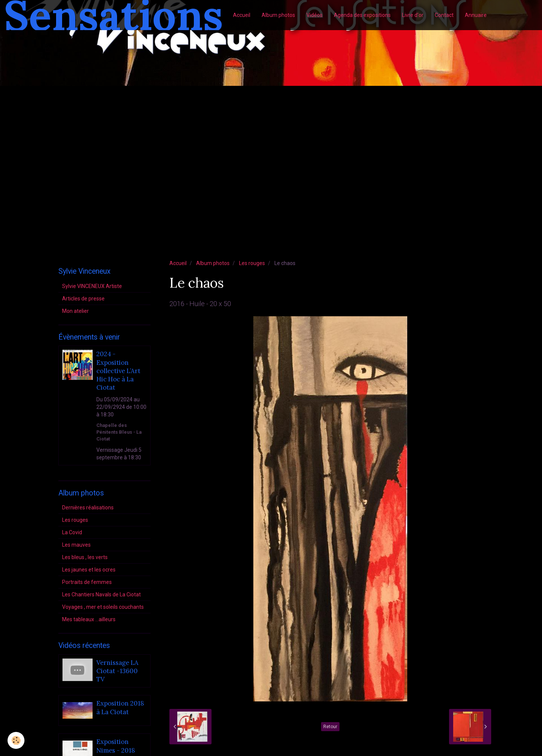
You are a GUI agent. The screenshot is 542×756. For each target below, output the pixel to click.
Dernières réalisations (88, 508)
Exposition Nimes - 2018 (116, 746)
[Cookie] (16, 740)
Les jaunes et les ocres (89, 570)
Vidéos (314, 15)
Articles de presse (83, 299)
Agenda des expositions (362, 15)
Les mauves (76, 545)
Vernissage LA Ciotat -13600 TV (117, 671)
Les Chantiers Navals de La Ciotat (101, 594)
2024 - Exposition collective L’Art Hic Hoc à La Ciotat (118, 371)
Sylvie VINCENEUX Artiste (92, 286)
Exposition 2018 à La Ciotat (120, 708)
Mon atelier (75, 311)
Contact (444, 15)
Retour (330, 727)
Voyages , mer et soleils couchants (103, 607)
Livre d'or (413, 15)
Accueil (242, 15)
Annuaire (476, 15)
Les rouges (252, 263)
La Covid (72, 532)
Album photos (278, 15)
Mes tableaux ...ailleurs (89, 619)
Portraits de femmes (87, 582)
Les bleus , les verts (85, 557)
